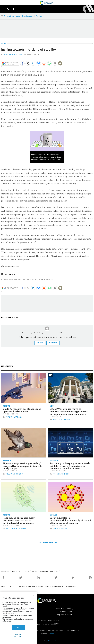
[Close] (34, 595)
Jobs (18, 16)
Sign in (40, 343)
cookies (51, 633)
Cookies (32, 587)
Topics (27, 571)
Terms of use (44, 587)
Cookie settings (18, 635)
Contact (12, 587)
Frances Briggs (14, 474)
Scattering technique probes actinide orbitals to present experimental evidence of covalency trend (70, 466)
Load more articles (47, 543)
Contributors (47, 571)
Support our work (65, 615)
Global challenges (65, 612)
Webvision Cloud (53, 641)
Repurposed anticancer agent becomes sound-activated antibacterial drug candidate (19, 520)
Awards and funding (65, 608)
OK (18, 628)
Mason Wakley (14, 417)
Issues (35, 571)
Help (3, 587)
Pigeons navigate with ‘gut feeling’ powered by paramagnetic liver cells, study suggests (23, 466)
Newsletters (9, 16)
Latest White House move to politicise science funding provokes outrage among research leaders (69, 412)
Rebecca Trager (62, 419)
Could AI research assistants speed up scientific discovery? (22, 410)
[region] (18, 618)
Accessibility (57, 587)
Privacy (22, 587)
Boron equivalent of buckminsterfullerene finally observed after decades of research (70, 520)
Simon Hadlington (13, 55)
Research (7, 406)
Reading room (28, 16)
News (4, 44)
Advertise (17, 571)
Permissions (71, 587)
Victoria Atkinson (16, 528)
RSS (57, 571)
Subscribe (5, 571)
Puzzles (39, 16)
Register (53, 343)
